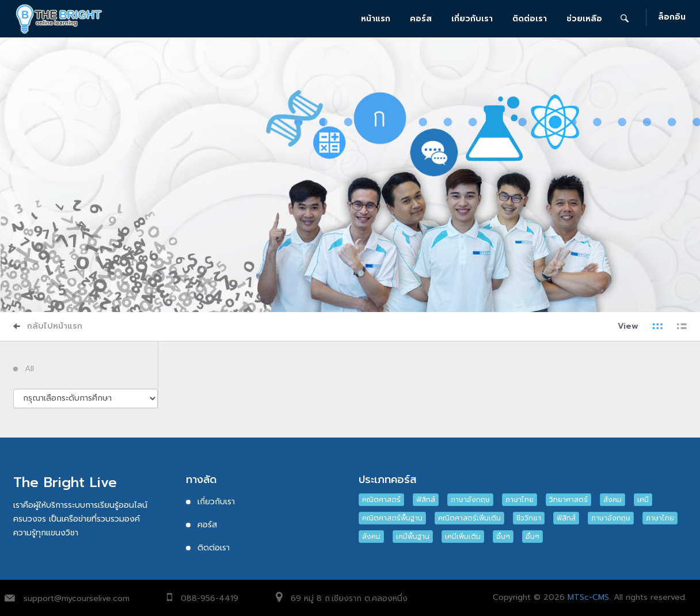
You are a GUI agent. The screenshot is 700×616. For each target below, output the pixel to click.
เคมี (643, 500)
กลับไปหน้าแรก (48, 326)
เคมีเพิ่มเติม (463, 537)
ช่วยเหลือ (584, 19)
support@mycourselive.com (77, 598)
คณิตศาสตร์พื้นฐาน (392, 518)
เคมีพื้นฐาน (413, 537)
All (29, 369)
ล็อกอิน (672, 18)
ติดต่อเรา (530, 19)
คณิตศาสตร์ (381, 500)
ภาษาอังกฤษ (470, 500)
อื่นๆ (503, 537)
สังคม (612, 500)
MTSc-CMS (588, 597)
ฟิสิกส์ (426, 500)
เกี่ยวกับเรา (472, 19)
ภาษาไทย (520, 500)
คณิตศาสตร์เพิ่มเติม (469, 518)
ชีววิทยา (529, 518)
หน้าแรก (376, 19)
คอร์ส (421, 19)
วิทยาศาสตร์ (568, 500)
